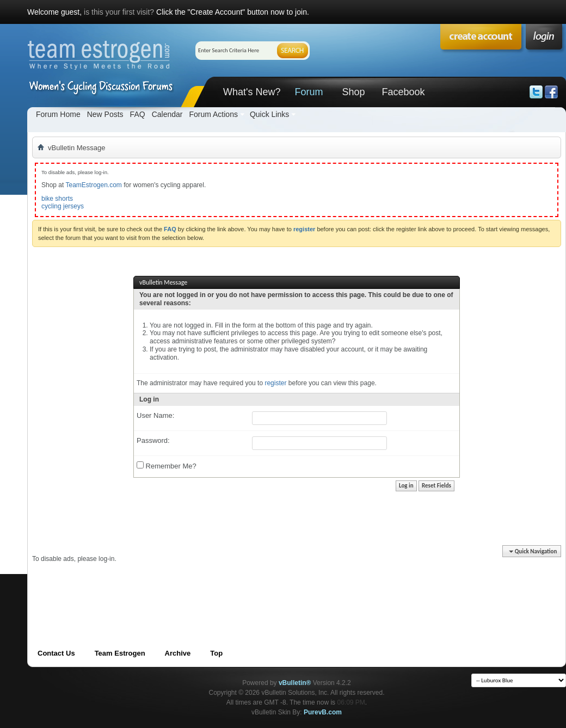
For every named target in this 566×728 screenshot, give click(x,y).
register (275, 383)
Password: (153, 440)
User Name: (155, 415)
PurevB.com (323, 712)
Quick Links (269, 114)
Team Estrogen (120, 653)
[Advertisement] (230, 588)
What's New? (252, 92)
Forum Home (58, 114)
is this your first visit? (119, 12)
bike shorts (57, 199)
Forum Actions (213, 114)
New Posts (105, 114)
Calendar (167, 114)
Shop (353, 92)
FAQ (138, 114)
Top (216, 653)
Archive (178, 653)
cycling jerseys (63, 206)
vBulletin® (295, 683)
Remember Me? (167, 466)
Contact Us (56, 653)
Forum (309, 92)
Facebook (403, 92)
